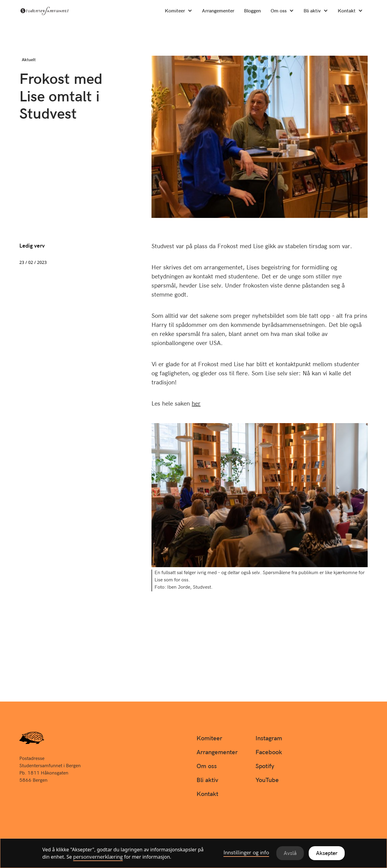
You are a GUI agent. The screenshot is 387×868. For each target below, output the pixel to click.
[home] (55, 11)
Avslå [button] (290, 854)
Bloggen (252, 11)
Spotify (265, 767)
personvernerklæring (98, 857)
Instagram (269, 739)
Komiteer (175, 11)
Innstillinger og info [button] (246, 853)
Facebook (269, 753)
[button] (179, 11)
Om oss (279, 11)
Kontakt (347, 11)
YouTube (267, 781)
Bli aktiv (312, 11)
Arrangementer (218, 11)
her (196, 404)
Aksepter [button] (327, 854)
